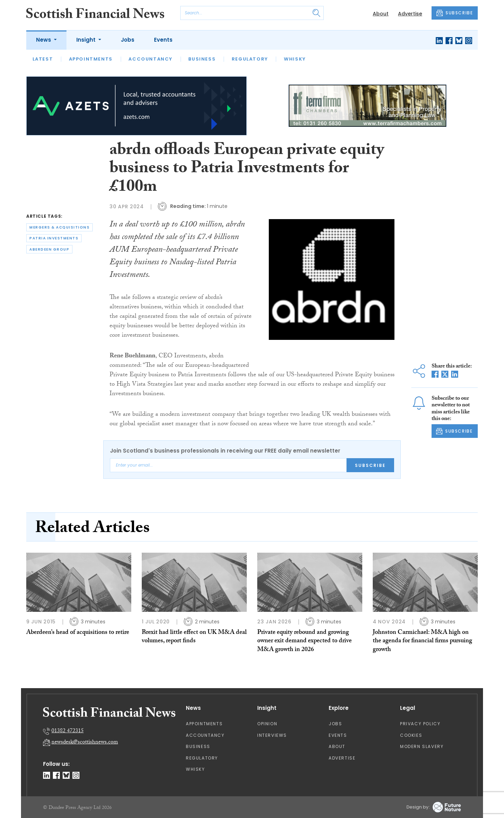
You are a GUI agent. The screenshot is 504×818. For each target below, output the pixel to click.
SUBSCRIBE (455, 13)
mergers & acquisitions (59, 227)
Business (202, 59)
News (44, 40)
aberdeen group (49, 249)
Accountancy (150, 59)
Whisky (295, 59)
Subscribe (370, 465)
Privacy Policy (420, 724)
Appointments (91, 59)
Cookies (411, 735)
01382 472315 (68, 731)
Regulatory (250, 59)
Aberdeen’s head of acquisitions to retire (78, 633)
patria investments (54, 238)
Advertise (410, 14)
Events (163, 40)
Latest (43, 59)
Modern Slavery (422, 746)
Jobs (128, 40)
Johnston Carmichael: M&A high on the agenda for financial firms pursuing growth (422, 642)
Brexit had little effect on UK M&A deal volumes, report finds (194, 637)
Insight (87, 40)
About (381, 14)
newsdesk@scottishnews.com (85, 743)
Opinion (267, 724)
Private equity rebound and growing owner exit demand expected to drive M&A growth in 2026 (304, 642)
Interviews (272, 735)
